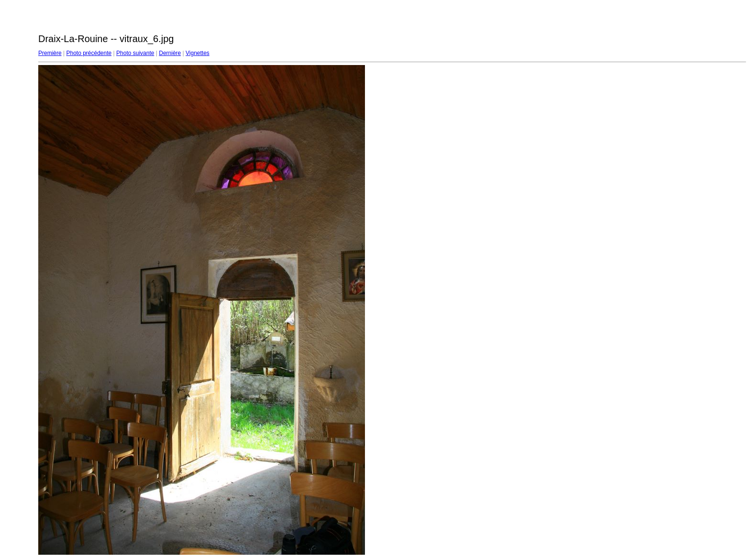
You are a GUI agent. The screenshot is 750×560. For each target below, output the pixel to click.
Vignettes (198, 53)
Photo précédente (89, 53)
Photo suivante (135, 53)
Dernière (170, 53)
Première (50, 53)
